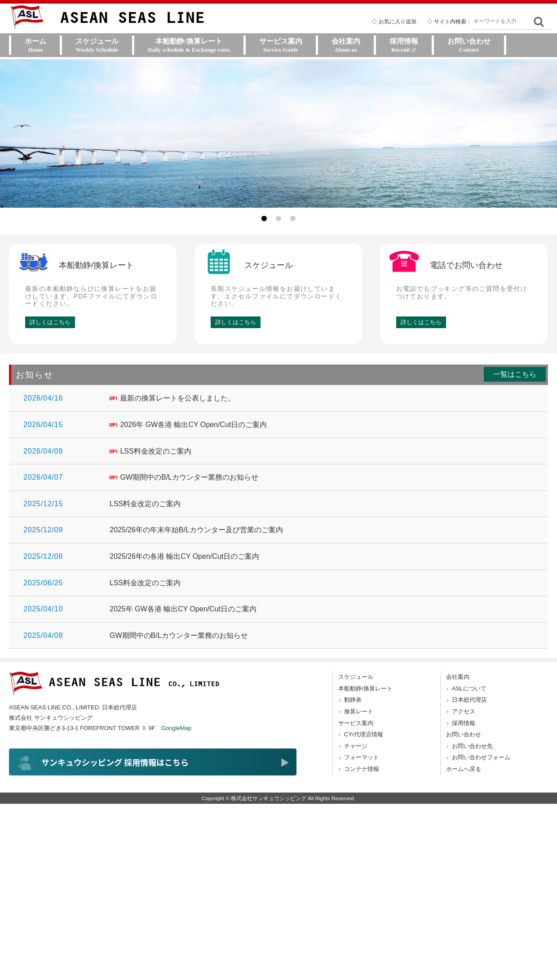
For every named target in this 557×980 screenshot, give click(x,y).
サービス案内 (356, 723)
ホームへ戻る (464, 769)
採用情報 (464, 723)
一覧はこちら (515, 374)
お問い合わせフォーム (481, 757)
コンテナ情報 (362, 769)
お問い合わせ (464, 734)
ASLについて (469, 688)
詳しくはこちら (50, 322)
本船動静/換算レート (365, 688)
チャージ (356, 746)
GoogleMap (176, 728)
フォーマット (362, 757)
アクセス (464, 711)
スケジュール (356, 677)
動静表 (353, 700)
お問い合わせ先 (472, 746)
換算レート (359, 711)
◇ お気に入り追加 (394, 22)
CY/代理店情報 (364, 734)
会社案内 (458, 677)
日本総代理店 (469, 700)
